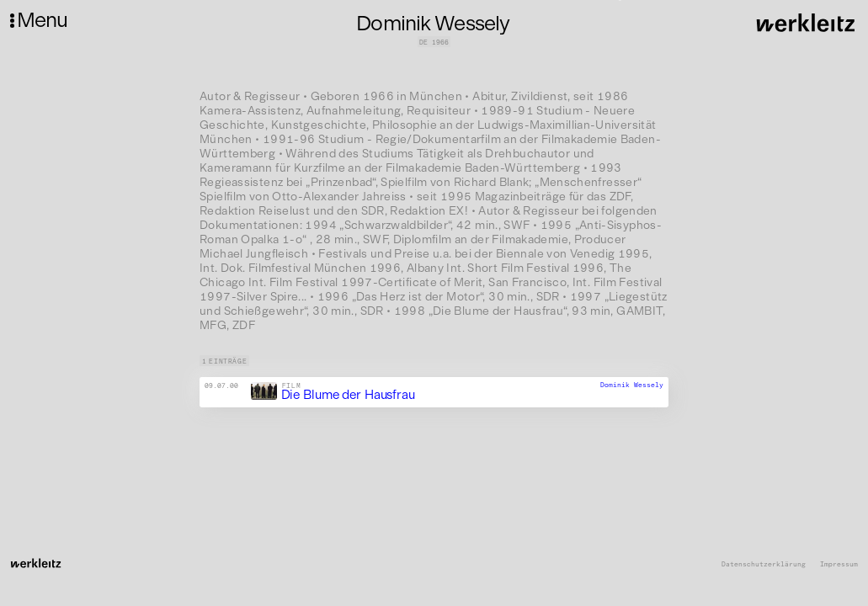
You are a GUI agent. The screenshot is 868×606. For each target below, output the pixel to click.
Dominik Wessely (632, 385)
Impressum (839, 564)
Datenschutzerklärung (764, 564)
